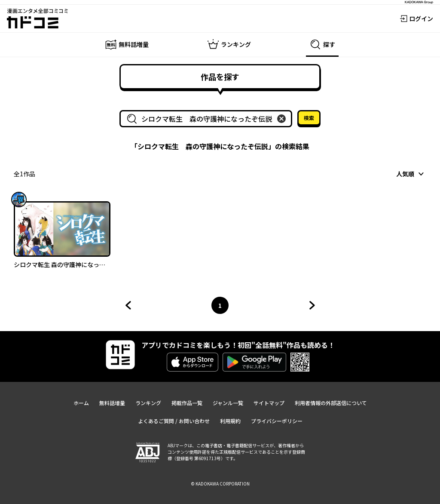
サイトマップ (269, 403)
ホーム (81, 403)
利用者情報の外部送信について (331, 403)
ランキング (148, 403)
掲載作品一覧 (187, 403)
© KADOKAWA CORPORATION (220, 484)
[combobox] (208, 119)
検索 (309, 118)
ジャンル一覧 (228, 403)
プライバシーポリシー (277, 421)
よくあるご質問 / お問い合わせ (174, 421)
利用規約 (230, 421)
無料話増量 (112, 403)
